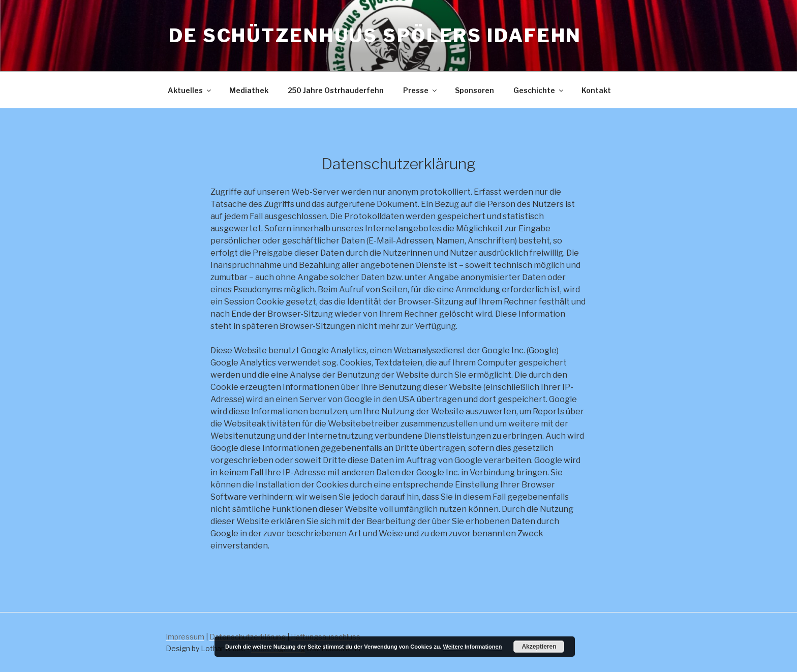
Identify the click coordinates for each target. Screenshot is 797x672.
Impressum (185, 637)
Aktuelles (190, 90)
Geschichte (539, 90)
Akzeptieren (539, 647)
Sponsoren (474, 90)
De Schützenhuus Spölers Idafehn (375, 36)
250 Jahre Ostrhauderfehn (336, 90)
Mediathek (249, 90)
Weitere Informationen (472, 647)
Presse (421, 90)
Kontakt (596, 90)
